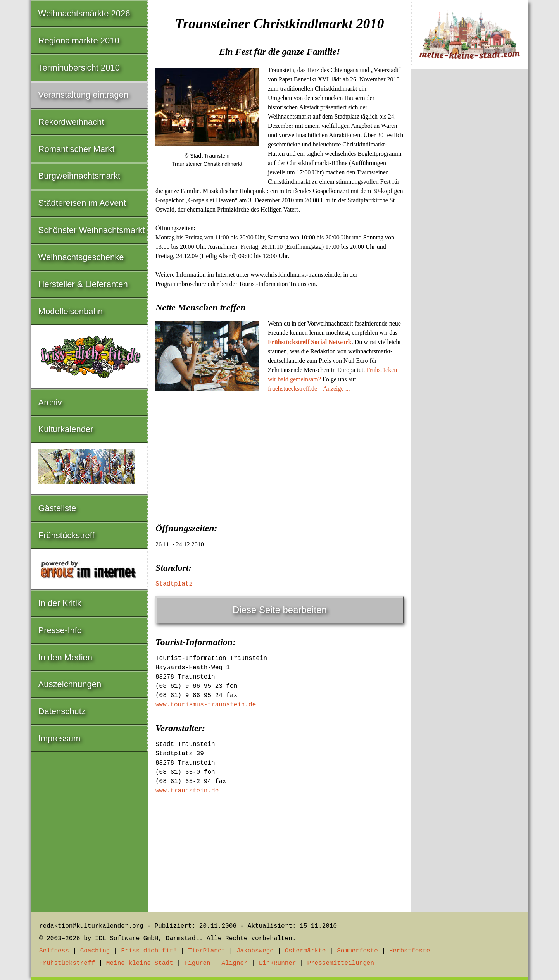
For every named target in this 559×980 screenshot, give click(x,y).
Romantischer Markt (77, 149)
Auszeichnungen (70, 684)
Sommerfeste (357, 951)
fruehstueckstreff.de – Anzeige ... (309, 388)
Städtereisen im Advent (82, 203)
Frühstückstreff (66, 535)
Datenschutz (62, 711)
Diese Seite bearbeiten (280, 610)
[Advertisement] (279, 455)
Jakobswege (255, 951)
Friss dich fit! (149, 951)
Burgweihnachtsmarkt (79, 176)
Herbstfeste (410, 951)
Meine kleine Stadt (140, 963)
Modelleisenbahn (71, 311)
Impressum (60, 738)
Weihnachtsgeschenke (81, 257)
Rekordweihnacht (71, 122)
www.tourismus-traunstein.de (206, 705)
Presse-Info (60, 630)
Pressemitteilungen (341, 963)
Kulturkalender (66, 429)
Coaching (95, 951)
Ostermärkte (305, 951)
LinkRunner (278, 963)
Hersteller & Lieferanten (83, 284)
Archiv (50, 402)
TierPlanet (207, 951)
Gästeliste (57, 508)
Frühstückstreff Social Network (310, 342)
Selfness (54, 951)
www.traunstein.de (187, 791)
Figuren (197, 963)
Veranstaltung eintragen (83, 95)
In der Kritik (60, 603)
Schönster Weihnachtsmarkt (92, 230)
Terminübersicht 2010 (79, 68)
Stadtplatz (174, 584)
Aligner (235, 963)
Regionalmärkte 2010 (79, 40)
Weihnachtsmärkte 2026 (84, 13)
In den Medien (65, 657)
